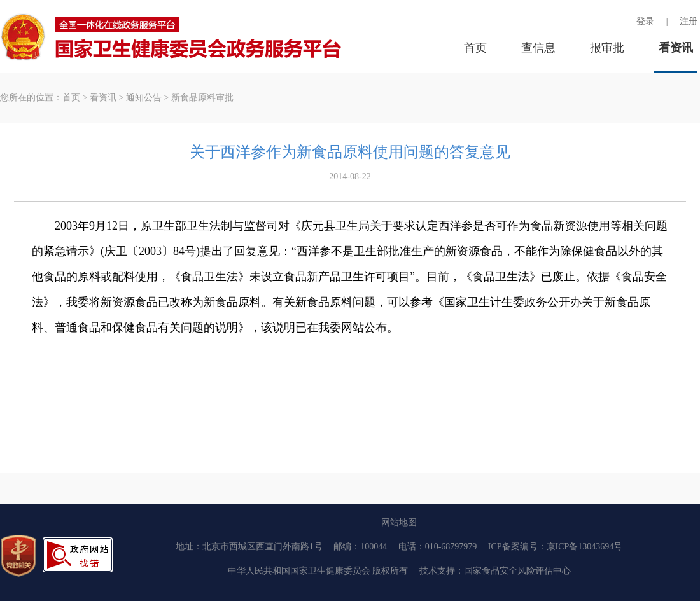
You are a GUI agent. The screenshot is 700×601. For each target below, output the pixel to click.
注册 (689, 21)
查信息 (538, 48)
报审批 (607, 48)
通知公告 (144, 98)
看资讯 (676, 48)
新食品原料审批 (202, 98)
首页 (475, 48)
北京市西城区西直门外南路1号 (262, 547)
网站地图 (399, 522)
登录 (645, 21)
